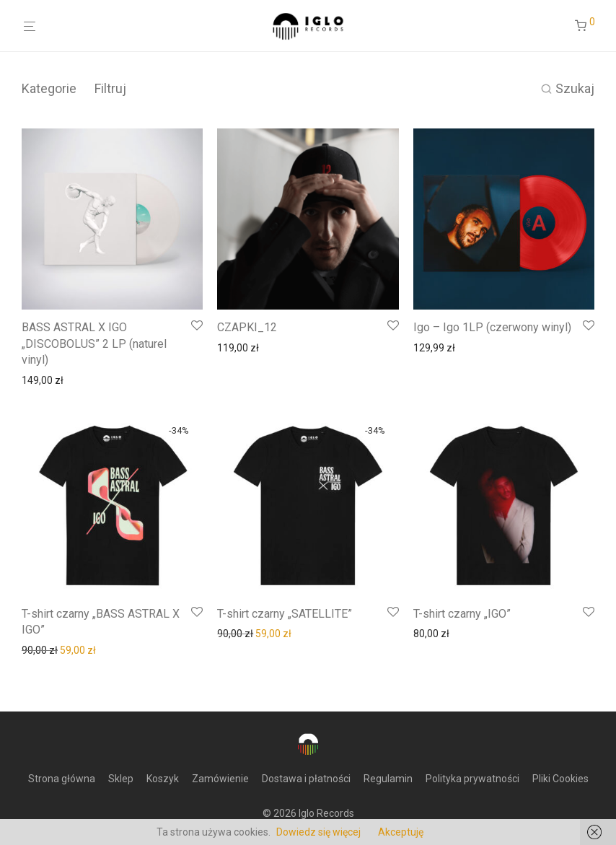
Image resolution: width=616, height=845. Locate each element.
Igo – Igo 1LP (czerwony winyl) (492, 327)
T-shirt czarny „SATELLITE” (285, 614)
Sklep (121, 779)
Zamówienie (220, 779)
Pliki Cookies (560, 779)
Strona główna (62, 779)
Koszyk (163, 779)
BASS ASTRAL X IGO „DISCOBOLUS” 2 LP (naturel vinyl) (94, 343)
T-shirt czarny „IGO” (462, 614)
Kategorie (49, 88)
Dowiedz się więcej (318, 832)
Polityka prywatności (472, 779)
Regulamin (388, 779)
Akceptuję (401, 832)
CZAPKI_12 (247, 327)
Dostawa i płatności (306, 779)
